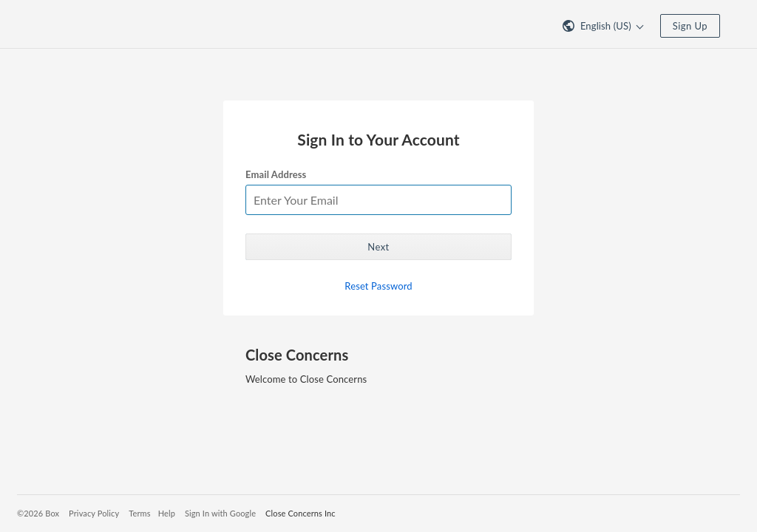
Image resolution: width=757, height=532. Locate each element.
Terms (139, 513)
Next (378, 247)
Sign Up (690, 26)
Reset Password (378, 286)
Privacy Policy (94, 513)
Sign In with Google (220, 513)
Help (167, 513)
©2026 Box (38, 513)
